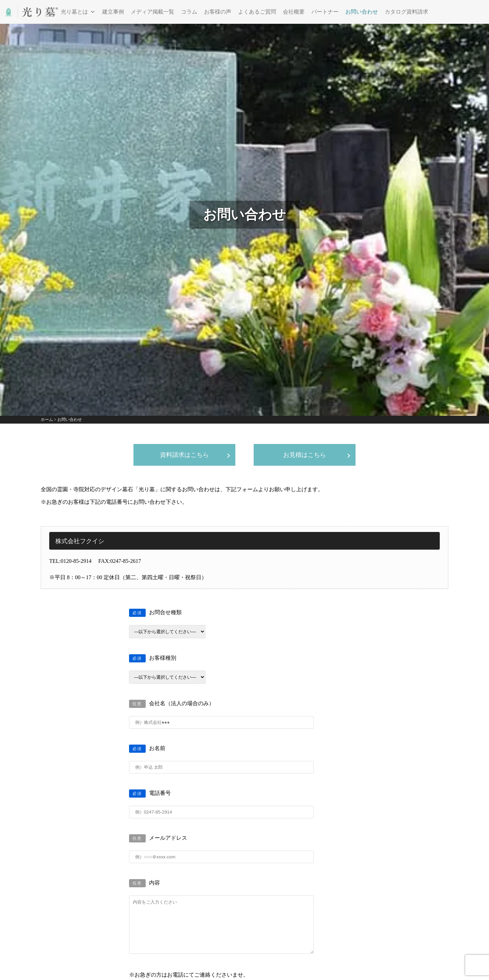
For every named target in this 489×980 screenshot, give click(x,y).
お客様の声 (218, 12)
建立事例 (113, 12)
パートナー (325, 12)
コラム (189, 12)
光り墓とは (78, 12)
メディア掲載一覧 (152, 12)
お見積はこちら (305, 455)
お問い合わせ (362, 12)
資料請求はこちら (184, 455)
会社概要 (294, 12)
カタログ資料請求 (406, 12)
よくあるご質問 (257, 12)
